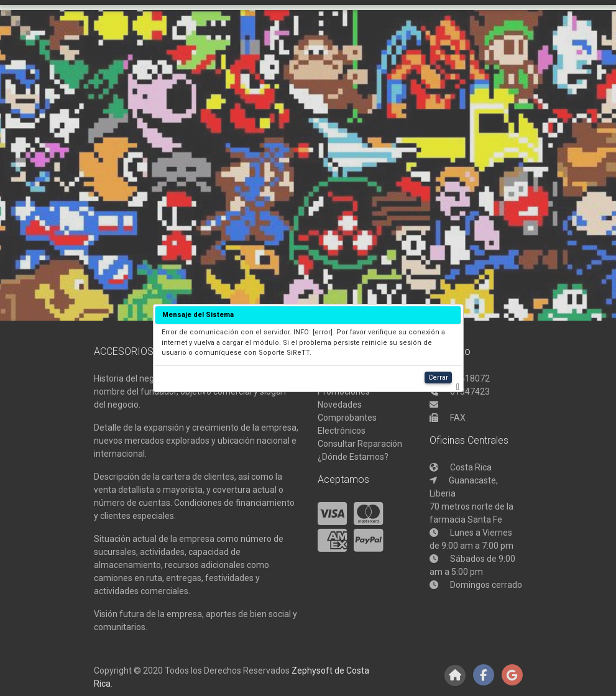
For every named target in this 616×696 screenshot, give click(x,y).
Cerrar (438, 378)
